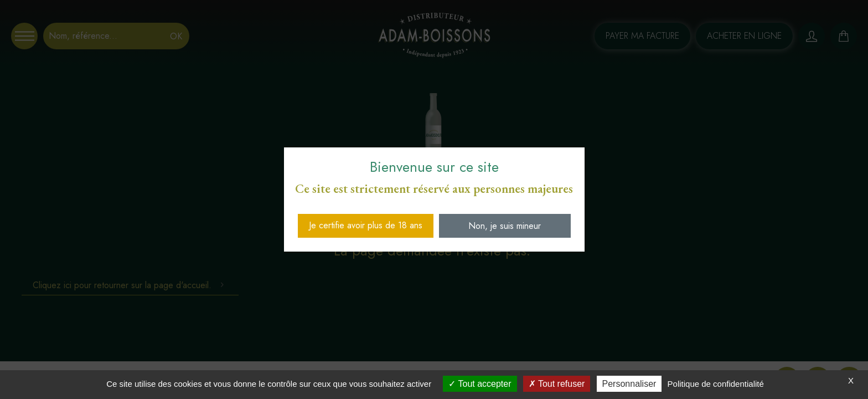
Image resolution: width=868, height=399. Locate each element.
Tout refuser (557, 384)
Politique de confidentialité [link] (716, 384)
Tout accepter (480, 384)
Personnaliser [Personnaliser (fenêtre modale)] (629, 384)
